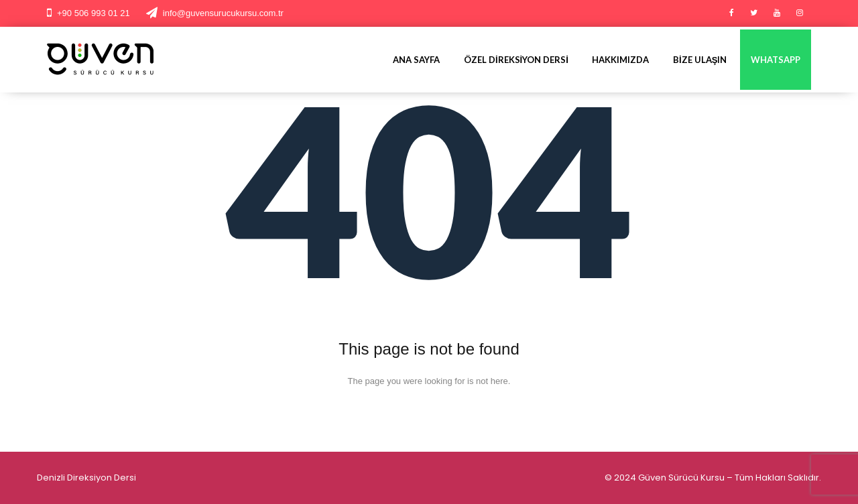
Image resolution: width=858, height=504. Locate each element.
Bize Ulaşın (700, 60)
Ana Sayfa (416, 60)
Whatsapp (776, 60)
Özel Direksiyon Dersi (516, 60)
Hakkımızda (620, 60)
